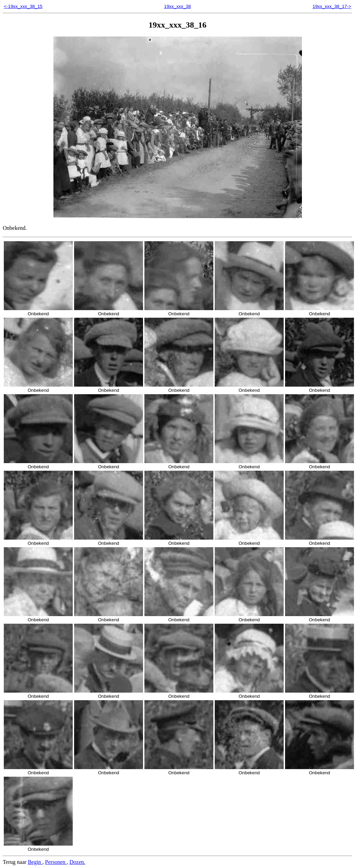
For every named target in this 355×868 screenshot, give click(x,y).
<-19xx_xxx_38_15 (23, 6)
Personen (56, 862)
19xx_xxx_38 (177, 6)
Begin (35, 862)
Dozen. (78, 862)
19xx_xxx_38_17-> (332, 6)
